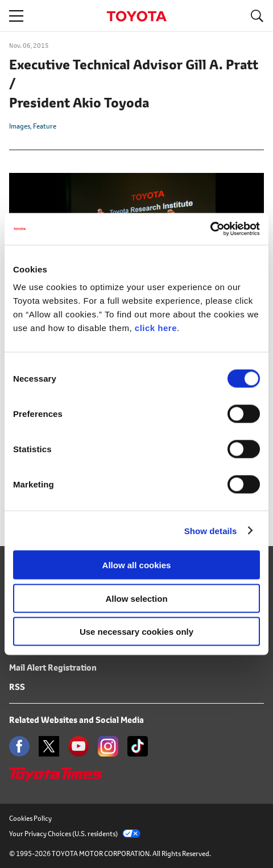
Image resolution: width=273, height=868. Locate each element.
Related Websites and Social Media (76, 720)
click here (156, 328)
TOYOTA (136, 16)
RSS (17, 687)
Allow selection (136, 598)
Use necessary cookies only (136, 632)
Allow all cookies (137, 565)
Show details (211, 530)
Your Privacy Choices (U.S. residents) (75, 834)
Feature (45, 126)
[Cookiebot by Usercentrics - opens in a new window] (210, 229)
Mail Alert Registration (53, 667)
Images (20, 126)
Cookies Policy (30, 818)
